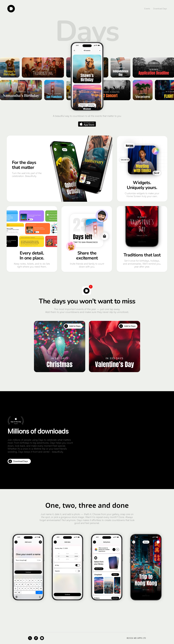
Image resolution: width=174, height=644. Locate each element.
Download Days (160, 9)
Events (147, 9)
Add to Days (72, 326)
